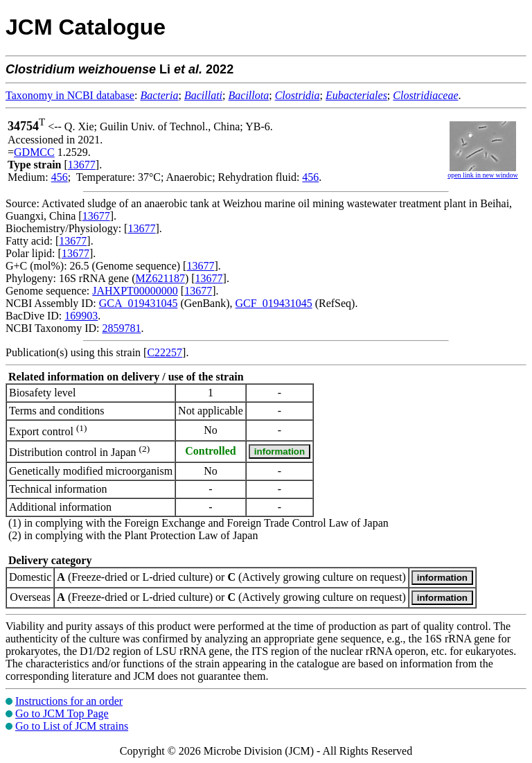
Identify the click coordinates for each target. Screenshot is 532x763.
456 (60, 177)
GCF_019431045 (274, 303)
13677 (82, 165)
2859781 (121, 328)
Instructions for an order (69, 701)
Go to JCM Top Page (62, 713)
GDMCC (34, 152)
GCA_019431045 (139, 303)
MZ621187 (160, 278)
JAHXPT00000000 (135, 291)
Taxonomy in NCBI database (70, 95)
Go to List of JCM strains (72, 726)
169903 (81, 316)
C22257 (165, 352)
